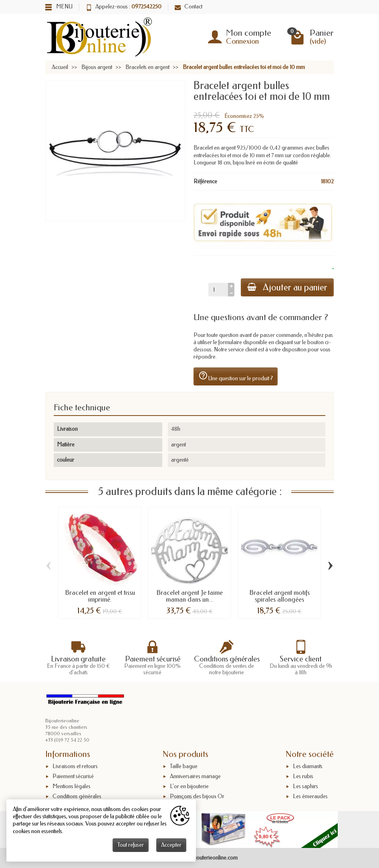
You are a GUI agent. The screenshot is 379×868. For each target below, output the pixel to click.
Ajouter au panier (287, 287)
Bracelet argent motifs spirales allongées (279, 596)
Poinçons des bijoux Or (197, 796)
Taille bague (184, 767)
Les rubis (303, 776)
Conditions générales (77, 796)
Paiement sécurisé (73, 776)
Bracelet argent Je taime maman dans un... (189, 596)
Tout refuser (131, 845)
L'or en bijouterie (189, 786)
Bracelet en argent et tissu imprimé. (100, 596)
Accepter (171, 845)
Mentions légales (72, 786)
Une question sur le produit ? (236, 376)
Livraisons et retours (75, 767)
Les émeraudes (310, 796)
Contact (188, 7)
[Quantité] (218, 290)
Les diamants (308, 767)
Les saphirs (305, 786)
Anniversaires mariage (195, 776)
